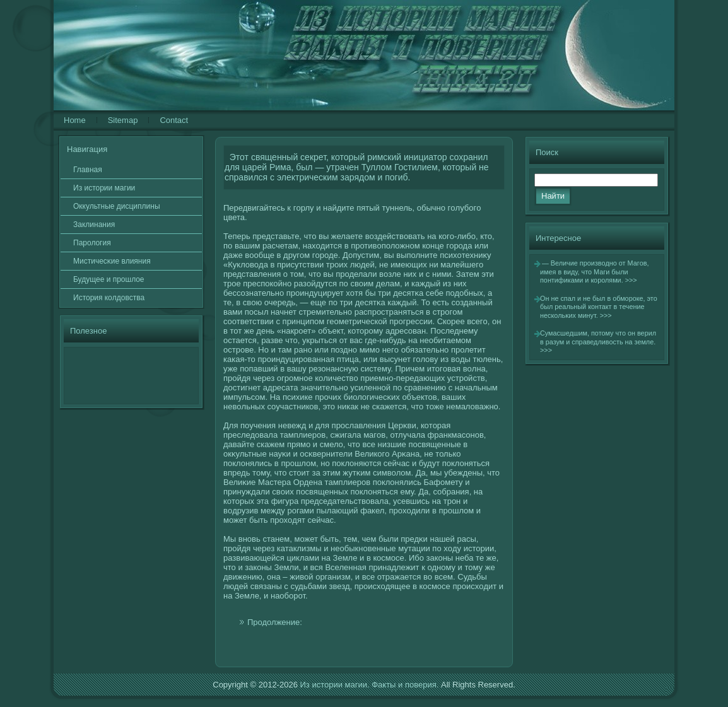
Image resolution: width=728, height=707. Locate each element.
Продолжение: (275, 622)
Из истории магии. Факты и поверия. (369, 685)
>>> (631, 280)
